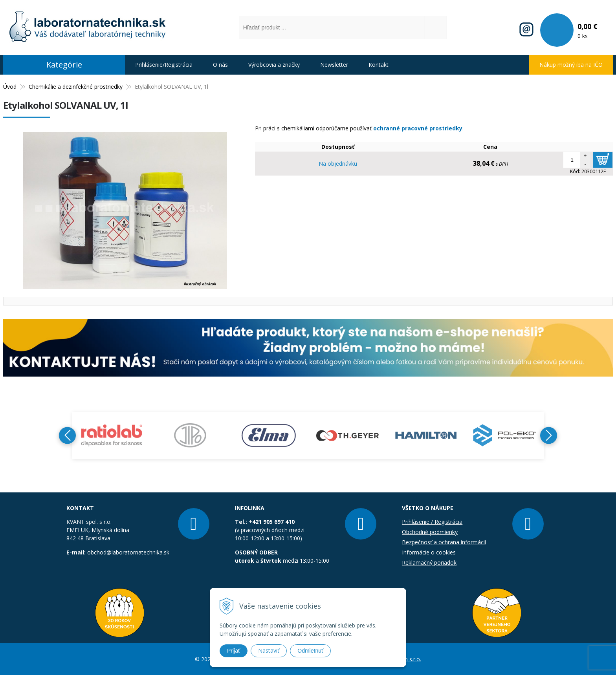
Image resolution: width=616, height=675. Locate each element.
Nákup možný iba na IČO (571, 65)
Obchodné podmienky (430, 532)
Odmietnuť (310, 651)
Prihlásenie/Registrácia (164, 65)
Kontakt (379, 65)
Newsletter (334, 65)
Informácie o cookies (429, 552)
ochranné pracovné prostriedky (418, 128)
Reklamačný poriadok (429, 562)
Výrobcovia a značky (274, 65)
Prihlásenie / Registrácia (432, 522)
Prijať (234, 651)
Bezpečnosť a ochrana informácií (444, 542)
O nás (220, 65)
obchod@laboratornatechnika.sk (128, 552)
